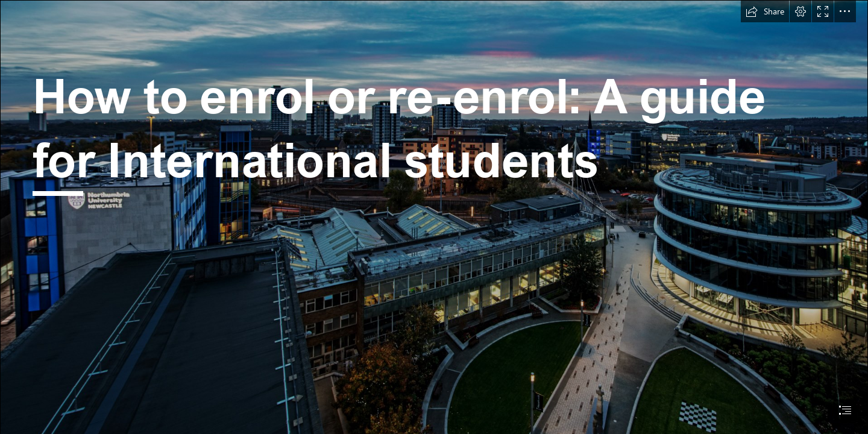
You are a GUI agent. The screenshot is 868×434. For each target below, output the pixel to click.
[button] (765, 11)
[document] (434, 217)
